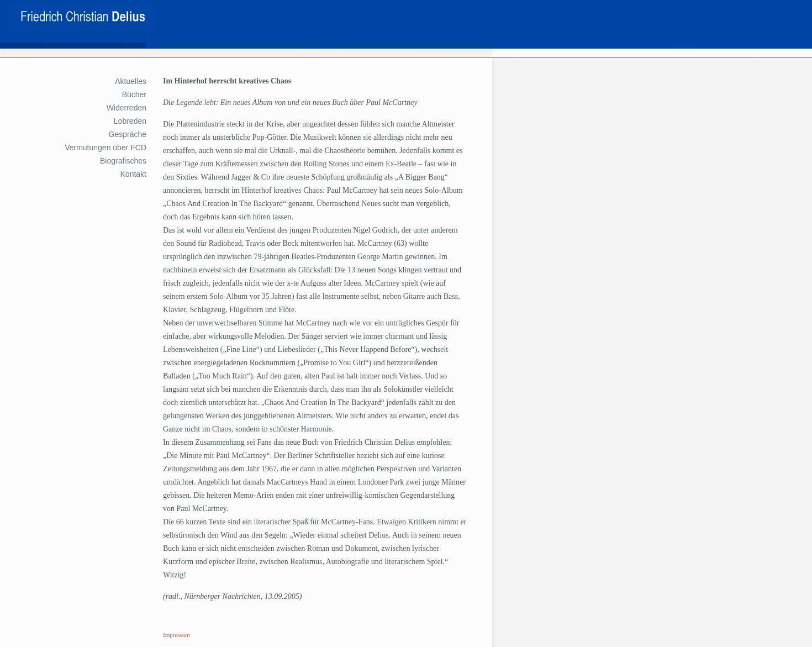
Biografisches (123, 161)
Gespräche (128, 134)
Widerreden (126, 108)
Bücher (134, 94)
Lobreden (130, 121)
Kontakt (133, 174)
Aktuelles (131, 81)
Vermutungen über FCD (106, 148)
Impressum (176, 635)
